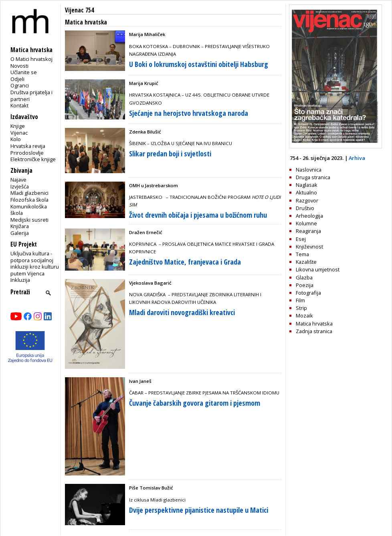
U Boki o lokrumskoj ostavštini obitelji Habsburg (199, 64)
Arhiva (357, 158)
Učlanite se (24, 72)
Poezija (305, 285)
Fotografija (308, 293)
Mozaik (304, 316)
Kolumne (306, 223)
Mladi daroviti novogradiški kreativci (182, 312)
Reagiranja (308, 231)
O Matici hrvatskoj (31, 59)
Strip (301, 308)
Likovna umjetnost (318, 269)
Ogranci (20, 85)
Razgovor (307, 200)
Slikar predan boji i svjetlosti (170, 154)
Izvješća (20, 186)
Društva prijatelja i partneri (31, 96)
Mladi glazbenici (29, 193)
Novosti (19, 66)
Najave (18, 180)
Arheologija (309, 216)
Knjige (18, 126)
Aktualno (306, 192)
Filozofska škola (29, 200)
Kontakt (19, 105)
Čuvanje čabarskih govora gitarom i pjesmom (195, 403)
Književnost (309, 247)
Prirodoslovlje (27, 153)
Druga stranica (313, 177)
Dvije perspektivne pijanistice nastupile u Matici (199, 510)
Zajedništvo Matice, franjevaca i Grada (185, 262)
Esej (301, 239)
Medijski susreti (29, 220)
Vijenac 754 (79, 10)
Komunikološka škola (29, 210)
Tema (302, 254)
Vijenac (19, 133)
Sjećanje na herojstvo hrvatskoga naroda (189, 113)
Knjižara (20, 226)
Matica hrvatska (314, 324)
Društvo (305, 208)
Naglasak (307, 185)
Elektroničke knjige (33, 159)
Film (300, 300)
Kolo (16, 139)
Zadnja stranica (314, 331)
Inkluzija (20, 280)
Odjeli (17, 79)
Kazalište (306, 262)
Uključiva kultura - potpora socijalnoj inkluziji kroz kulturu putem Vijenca (35, 263)
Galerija (20, 233)
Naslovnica (309, 170)
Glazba (304, 277)
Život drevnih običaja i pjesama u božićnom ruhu (198, 215)
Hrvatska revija (28, 146)
